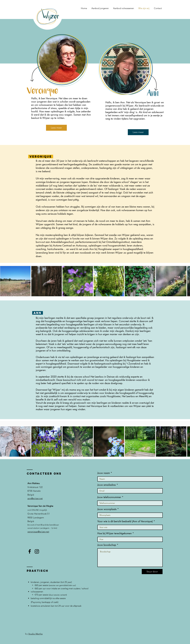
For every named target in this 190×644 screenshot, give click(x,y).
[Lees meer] (56, 128)
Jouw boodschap (107, 545)
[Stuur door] (152, 572)
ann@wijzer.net (35, 498)
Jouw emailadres (107, 485)
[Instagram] (37, 551)
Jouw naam (104, 473)
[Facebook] (30, 551)
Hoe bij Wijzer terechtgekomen (115, 533)
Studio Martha (35, 634)
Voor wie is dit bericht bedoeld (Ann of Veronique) (125, 521)
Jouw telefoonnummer (109, 497)
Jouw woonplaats (107, 509)
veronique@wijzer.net (38, 532)
